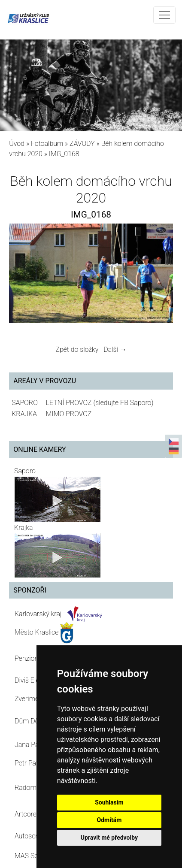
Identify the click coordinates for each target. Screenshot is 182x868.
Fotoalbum (47, 144)
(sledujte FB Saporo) (123, 403)
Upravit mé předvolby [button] (109, 838)
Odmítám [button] (109, 820)
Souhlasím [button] (109, 802)
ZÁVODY (82, 144)
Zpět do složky (77, 349)
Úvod (17, 144)
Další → (115, 349)
